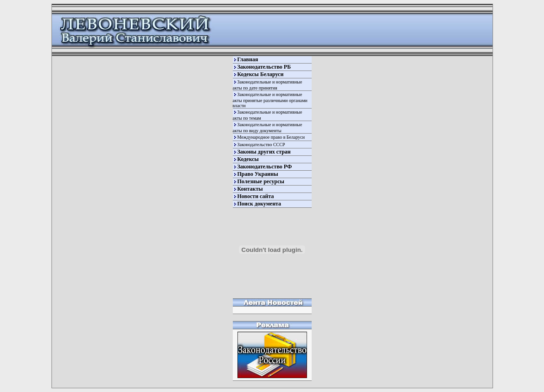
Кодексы (248, 159)
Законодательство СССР (261, 145)
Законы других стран (264, 152)
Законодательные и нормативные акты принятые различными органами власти (270, 100)
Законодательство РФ (265, 167)
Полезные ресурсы (261, 181)
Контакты (250, 189)
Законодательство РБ (264, 67)
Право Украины (258, 174)
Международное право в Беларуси (271, 137)
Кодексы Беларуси (261, 74)
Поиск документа (259, 204)
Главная (248, 59)
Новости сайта (256, 196)
